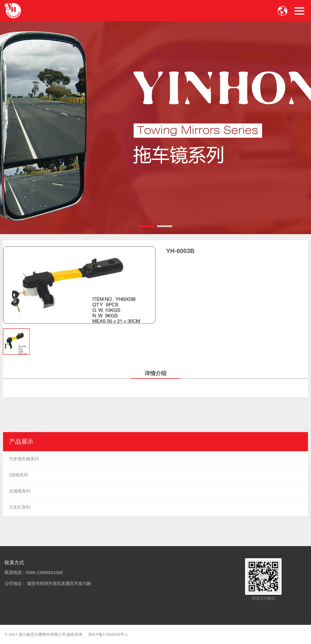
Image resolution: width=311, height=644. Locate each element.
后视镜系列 (20, 491)
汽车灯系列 (20, 507)
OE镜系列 (19, 475)
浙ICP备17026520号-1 (108, 634)
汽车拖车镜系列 (24, 459)
